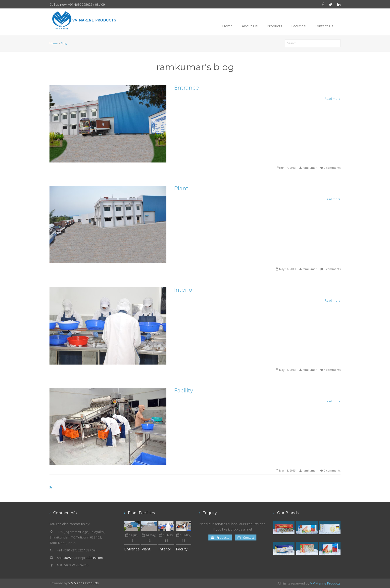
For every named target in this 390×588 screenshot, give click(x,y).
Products (274, 26)
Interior (184, 290)
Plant (181, 188)
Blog (64, 43)
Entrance (186, 88)
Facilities (298, 26)
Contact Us (324, 26)
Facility (183, 391)
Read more (333, 99)
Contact (246, 537)
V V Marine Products (84, 583)
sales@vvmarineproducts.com (80, 558)
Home (227, 26)
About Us (250, 26)
